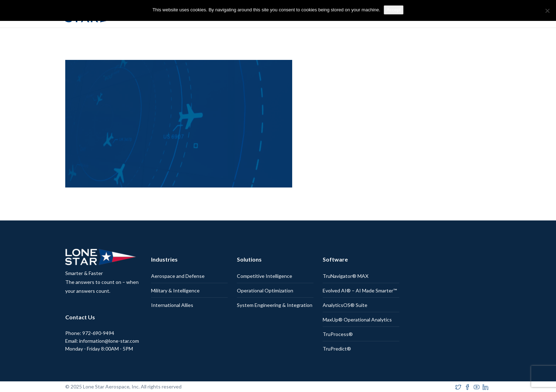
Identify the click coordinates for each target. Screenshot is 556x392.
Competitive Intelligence (265, 276)
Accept (394, 10)
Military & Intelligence (175, 290)
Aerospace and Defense (178, 276)
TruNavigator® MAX (346, 276)
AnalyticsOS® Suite (345, 305)
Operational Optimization (265, 290)
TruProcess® (338, 334)
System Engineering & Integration (275, 305)
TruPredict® (337, 349)
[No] (547, 11)
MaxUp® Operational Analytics (357, 320)
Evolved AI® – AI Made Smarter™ (360, 290)
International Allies (172, 305)
